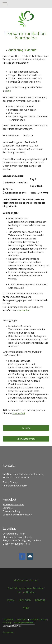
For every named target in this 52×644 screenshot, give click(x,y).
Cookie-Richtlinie (38, 619)
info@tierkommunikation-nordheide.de (23, 474)
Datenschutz (22, 619)
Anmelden (8, 632)
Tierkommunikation (13, 505)
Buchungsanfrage (26, 439)
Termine (26, 428)
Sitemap (7, 623)
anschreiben (24, 310)
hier (8, 91)
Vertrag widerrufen (24, 623)
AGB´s (26, 608)
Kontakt (40, 600)
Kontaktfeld (19, 413)
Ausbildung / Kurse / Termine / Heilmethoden (26, 590)
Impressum (9, 619)
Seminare (8, 508)
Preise (11, 600)
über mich (25, 600)
